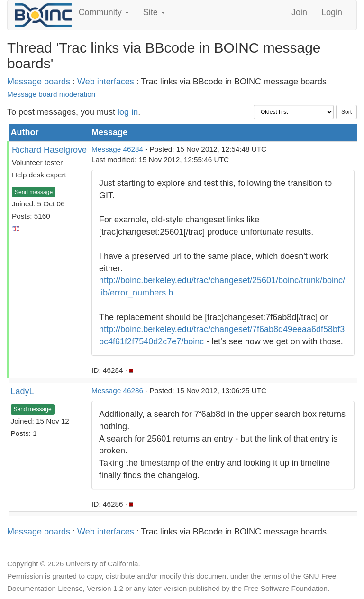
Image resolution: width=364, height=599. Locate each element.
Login (332, 12)
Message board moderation (51, 94)
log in (128, 112)
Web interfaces (106, 82)
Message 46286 (117, 391)
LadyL (23, 391)
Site (154, 12)
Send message (34, 192)
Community (104, 12)
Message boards (39, 82)
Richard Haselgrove (49, 150)
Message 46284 (117, 149)
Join (299, 12)
